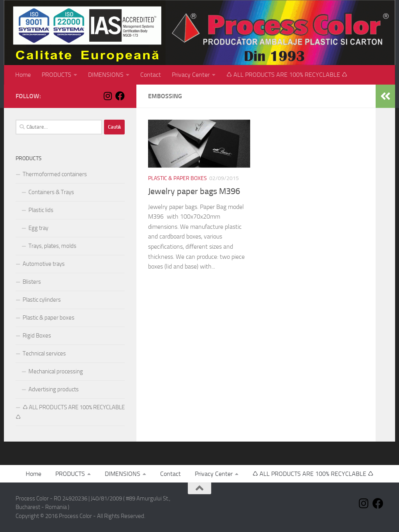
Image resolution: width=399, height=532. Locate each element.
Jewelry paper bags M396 (194, 191)
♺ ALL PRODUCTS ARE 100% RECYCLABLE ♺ (287, 75)
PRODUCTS (56, 75)
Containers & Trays (51, 192)
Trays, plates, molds (52, 246)
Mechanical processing (56, 371)
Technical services (44, 353)
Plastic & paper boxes (177, 178)
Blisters (32, 282)
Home (23, 75)
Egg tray (38, 228)
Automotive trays (44, 264)
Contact (151, 75)
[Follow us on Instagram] (108, 96)
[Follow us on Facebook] (120, 96)
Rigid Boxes (37, 336)
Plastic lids (41, 210)
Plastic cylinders (42, 300)
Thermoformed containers (55, 174)
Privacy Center (191, 75)
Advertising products (54, 389)
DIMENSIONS (106, 75)
